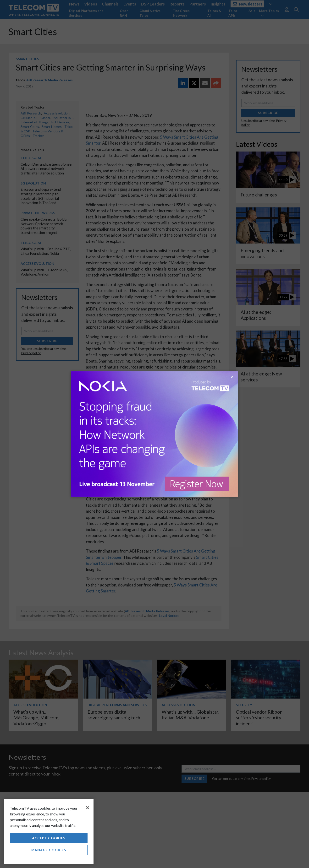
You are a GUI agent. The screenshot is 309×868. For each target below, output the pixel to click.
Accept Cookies (49, 838)
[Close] (88, 808)
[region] (49, 832)
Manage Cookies (49, 850)
